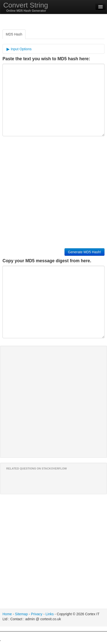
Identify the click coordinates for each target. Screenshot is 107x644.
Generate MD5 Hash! (84, 252)
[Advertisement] (53, 638)
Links (50, 614)
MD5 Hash (14, 34)
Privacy (37, 614)
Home (7, 614)
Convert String (26, 5)
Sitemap (21, 614)
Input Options (21, 49)
